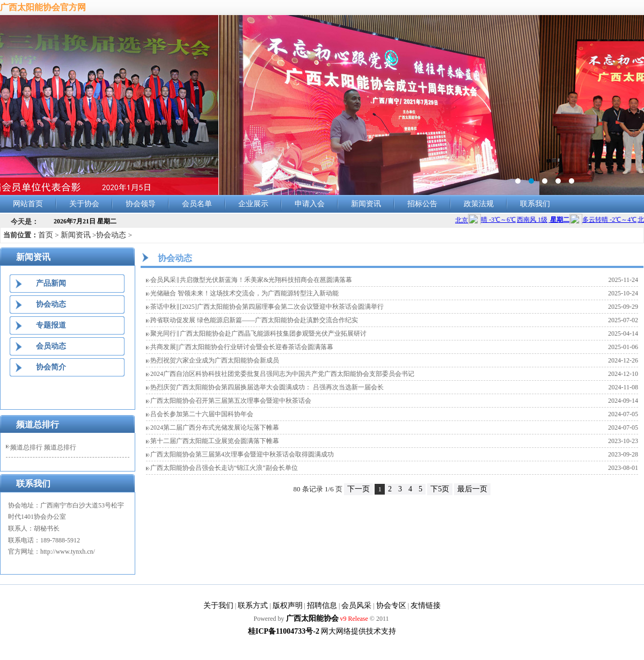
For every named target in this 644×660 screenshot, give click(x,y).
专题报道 (51, 325)
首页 (46, 235)
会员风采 (356, 605)
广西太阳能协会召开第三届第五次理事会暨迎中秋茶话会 (231, 401)
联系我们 (535, 204)
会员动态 (51, 346)
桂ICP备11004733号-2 (284, 631)
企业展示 (253, 204)
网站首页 (28, 204)
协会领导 (141, 204)
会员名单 (197, 204)
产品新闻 (51, 283)
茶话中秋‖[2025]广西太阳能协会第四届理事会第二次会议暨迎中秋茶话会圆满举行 (267, 307)
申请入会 (310, 204)
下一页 (358, 489)
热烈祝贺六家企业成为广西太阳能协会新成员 (215, 360)
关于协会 (84, 204)
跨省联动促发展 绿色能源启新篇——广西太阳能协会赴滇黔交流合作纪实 (254, 320)
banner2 (322, 105)
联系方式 (253, 605)
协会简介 (51, 367)
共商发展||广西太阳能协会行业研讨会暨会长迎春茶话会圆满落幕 (242, 347)
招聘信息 (322, 605)
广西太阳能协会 (312, 618)
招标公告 (422, 204)
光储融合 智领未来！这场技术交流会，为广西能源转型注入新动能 (244, 293)
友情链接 (426, 605)
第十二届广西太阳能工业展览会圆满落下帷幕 (215, 441)
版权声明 (288, 605)
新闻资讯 (366, 204)
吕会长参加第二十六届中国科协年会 (202, 414)
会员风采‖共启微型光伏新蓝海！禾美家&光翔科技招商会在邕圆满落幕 (251, 280)
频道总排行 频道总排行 (43, 447)
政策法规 (479, 204)
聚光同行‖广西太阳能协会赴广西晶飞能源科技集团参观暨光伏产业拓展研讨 (258, 333)
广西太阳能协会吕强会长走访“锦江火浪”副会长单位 (224, 468)
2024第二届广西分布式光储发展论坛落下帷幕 (215, 427)
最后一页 (472, 489)
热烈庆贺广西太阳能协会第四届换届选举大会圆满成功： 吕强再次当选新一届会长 (267, 387)
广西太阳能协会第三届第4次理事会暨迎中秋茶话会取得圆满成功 (242, 454)
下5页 (440, 489)
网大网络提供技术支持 (358, 631)
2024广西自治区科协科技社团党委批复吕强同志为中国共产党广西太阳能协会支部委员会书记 (282, 374)
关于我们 (218, 605)
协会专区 (391, 605)
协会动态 (111, 235)
